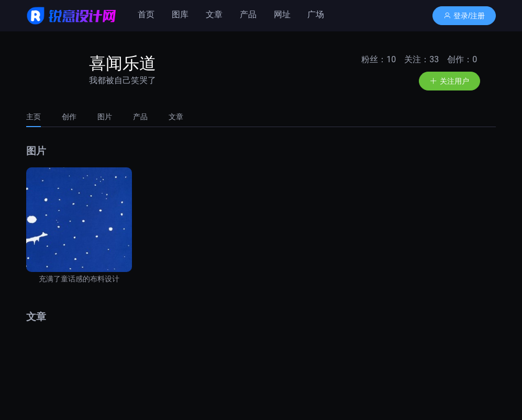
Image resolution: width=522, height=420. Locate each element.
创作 (69, 117)
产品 (248, 14)
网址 (282, 14)
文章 (214, 14)
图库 (180, 14)
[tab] (39, 117)
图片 (105, 117)
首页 (146, 14)
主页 (34, 117)
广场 (316, 14)
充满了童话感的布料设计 (79, 279)
